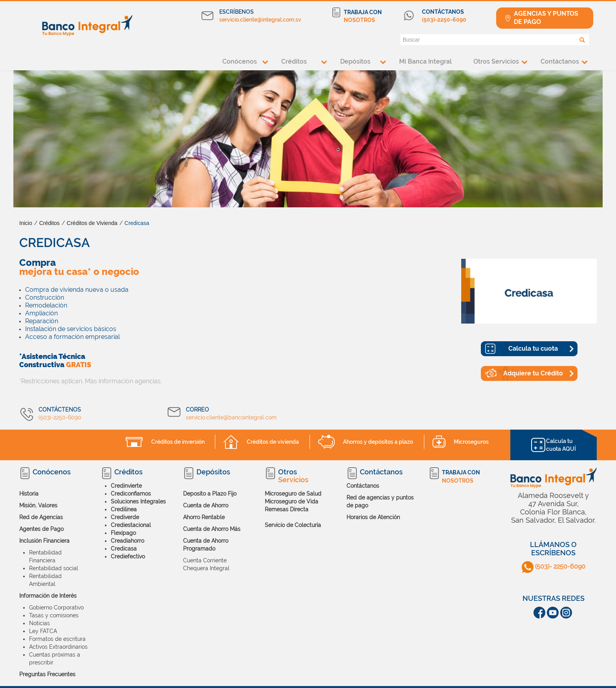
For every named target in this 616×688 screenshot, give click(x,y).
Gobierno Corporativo (56, 607)
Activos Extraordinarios (58, 647)
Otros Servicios (496, 61)
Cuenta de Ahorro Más (212, 529)
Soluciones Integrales (138, 501)
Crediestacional (131, 525)
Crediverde (125, 517)
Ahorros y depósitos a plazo (378, 442)
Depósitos (355, 61)
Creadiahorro (127, 541)
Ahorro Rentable (204, 517)
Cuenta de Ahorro (206, 505)
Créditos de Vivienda (92, 223)
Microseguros (471, 442)
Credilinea (124, 509)
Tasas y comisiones (54, 615)
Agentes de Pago (41, 529)
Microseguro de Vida (291, 501)
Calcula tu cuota (533, 349)
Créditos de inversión (178, 442)
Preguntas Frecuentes (47, 674)
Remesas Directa (287, 509)
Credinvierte (126, 486)
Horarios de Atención (373, 517)
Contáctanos (560, 61)
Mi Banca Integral (425, 61)
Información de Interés (48, 596)
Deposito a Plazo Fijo (210, 494)
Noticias (39, 623)
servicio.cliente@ (241, 20)
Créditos (294, 61)
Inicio (26, 223)
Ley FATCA (43, 631)
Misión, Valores (38, 505)
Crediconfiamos (131, 494)
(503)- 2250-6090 (554, 566)
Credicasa (137, 223)
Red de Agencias (41, 517)
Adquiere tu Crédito (533, 373)
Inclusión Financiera (44, 541)
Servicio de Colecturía (293, 525)
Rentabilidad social (54, 568)
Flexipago (123, 533)
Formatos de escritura (57, 639)
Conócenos (240, 61)
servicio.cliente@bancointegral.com (231, 417)
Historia (29, 494)
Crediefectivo (128, 556)
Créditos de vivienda (273, 442)
